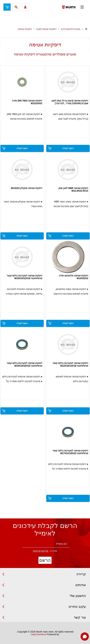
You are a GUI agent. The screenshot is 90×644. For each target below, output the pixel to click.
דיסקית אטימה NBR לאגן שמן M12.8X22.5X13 (73, 189)
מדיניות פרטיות (41, 551)
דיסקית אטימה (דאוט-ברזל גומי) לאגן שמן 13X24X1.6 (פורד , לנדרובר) (70, 102)
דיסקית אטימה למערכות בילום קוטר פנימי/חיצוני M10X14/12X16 (25, 277)
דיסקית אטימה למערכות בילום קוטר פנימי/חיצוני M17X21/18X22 (70, 452)
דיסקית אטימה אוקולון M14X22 (27, 188)
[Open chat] (85, 637)
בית (86, 29)
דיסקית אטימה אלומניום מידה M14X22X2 (74, 277)
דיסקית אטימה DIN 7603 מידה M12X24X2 (27, 102)
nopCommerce (39, 634)
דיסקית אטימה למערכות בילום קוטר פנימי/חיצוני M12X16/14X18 (70, 364)
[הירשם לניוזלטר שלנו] (46, 544)
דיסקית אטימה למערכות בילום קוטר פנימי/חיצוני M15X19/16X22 (25, 364)
